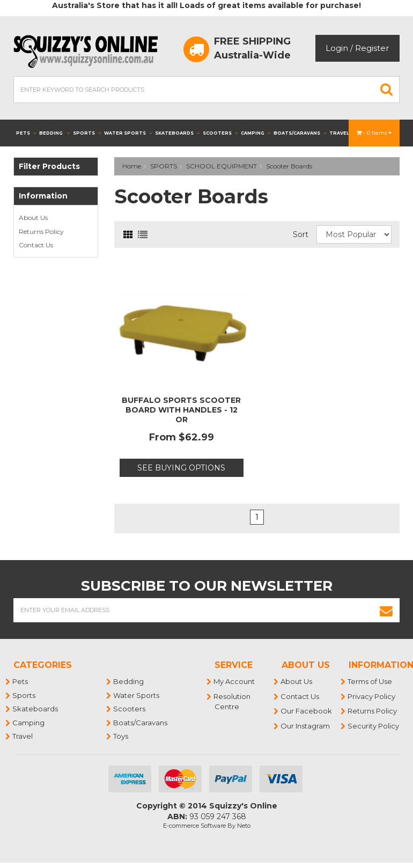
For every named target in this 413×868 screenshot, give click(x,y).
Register (372, 48)
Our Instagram (306, 726)
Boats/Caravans (300, 133)
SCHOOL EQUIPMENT (222, 166)
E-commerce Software (194, 826)
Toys (121, 736)
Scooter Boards (289, 166)
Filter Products (49, 167)
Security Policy (374, 726)
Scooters (220, 133)
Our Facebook (307, 711)
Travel (343, 133)
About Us (33, 218)
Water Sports (128, 133)
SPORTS (164, 166)
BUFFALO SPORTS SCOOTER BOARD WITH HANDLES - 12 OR (181, 410)
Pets (26, 133)
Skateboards (177, 133)
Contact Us (36, 245)
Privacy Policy (372, 696)
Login (337, 48)
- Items (374, 133)
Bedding (54, 133)
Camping (256, 133)
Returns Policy (41, 231)
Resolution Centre (233, 702)
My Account (235, 681)
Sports (87, 133)
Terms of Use (370, 681)
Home (132, 166)
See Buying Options (181, 468)
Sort (301, 234)
